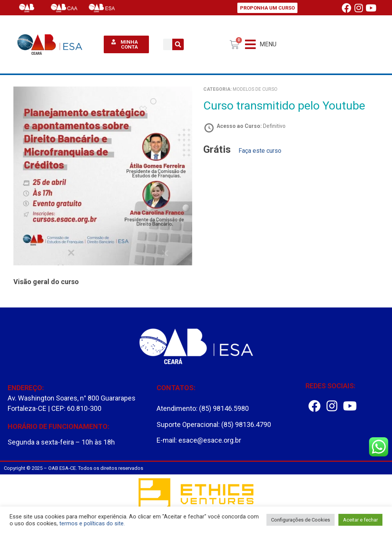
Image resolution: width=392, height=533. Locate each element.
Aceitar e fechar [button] (360, 520)
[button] (261, 45)
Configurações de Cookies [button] (301, 520)
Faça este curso (260, 151)
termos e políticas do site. (92, 523)
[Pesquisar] (178, 44)
